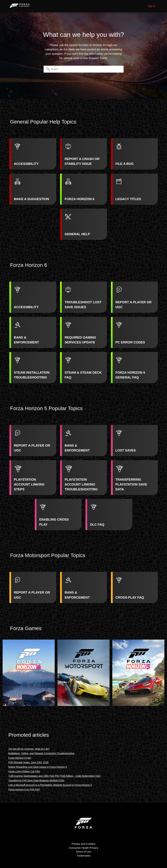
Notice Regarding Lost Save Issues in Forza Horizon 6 (38, 767)
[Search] (84, 69)
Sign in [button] (151, 6)
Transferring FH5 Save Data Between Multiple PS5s (36, 780)
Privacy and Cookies (84, 844)
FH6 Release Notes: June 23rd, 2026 (28, 762)
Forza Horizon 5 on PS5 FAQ (24, 789)
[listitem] (33, 154)
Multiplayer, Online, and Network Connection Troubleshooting (41, 753)
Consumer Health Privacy (83, 848)
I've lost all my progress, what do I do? (29, 749)
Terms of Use (83, 852)
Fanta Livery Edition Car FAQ (24, 771)
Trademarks (83, 856)
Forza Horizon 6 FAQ (20, 758)
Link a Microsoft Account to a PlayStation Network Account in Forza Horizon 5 (50, 785)
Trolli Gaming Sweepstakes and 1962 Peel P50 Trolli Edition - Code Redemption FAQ (54, 776)
